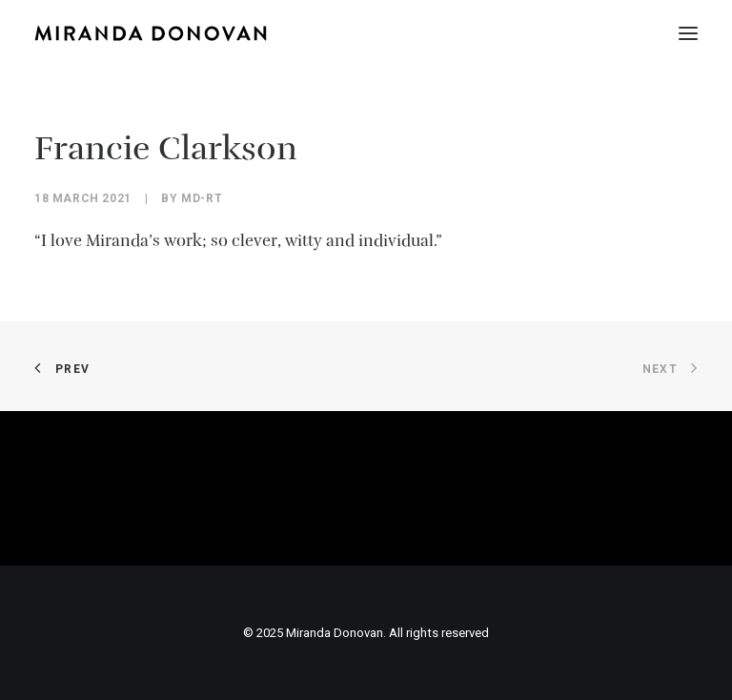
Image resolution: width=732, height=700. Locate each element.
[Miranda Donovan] (151, 33)
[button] (688, 33)
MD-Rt (202, 198)
